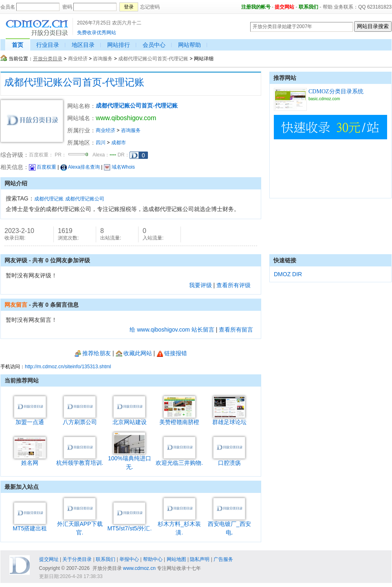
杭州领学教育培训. (80, 460)
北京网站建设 (130, 419)
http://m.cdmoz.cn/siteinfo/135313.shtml (68, 367)
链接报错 (172, 353)
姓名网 (30, 460)
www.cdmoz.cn (139, 568)
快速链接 (285, 260)
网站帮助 (189, 45)
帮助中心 (153, 559)
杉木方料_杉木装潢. (179, 525)
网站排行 (119, 45)
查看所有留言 (236, 330)
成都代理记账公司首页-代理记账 (153, 59)
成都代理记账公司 (85, 199)
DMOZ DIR (288, 274)
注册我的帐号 (256, 7)
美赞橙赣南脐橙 (179, 419)
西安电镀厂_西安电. (229, 525)
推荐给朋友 (93, 353)
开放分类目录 (48, 59)
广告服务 (223, 559)
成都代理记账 (49, 199)
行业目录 (48, 45)
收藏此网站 (134, 353)
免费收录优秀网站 (97, 33)
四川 (101, 143)
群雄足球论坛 (229, 419)
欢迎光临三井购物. (179, 460)
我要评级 (200, 285)
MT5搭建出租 (30, 525)
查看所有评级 (233, 285)
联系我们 (308, 7)
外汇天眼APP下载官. (80, 525)
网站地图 (176, 559)
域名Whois (119, 167)
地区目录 (83, 45)
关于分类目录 (77, 559)
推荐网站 (285, 78)
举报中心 (129, 559)
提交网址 (49, 559)
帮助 (328, 7)
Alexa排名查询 (80, 167)
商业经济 (78, 59)
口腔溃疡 (229, 460)
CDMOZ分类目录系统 (336, 91)
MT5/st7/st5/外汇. (129, 525)
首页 (18, 45)
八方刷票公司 (80, 419)
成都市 (119, 143)
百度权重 (43, 167)
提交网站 (284, 7)
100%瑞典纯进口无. (130, 459)
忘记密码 (150, 7)
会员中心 (154, 45)
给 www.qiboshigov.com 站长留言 (172, 330)
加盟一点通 (30, 419)
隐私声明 (200, 559)
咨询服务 (103, 59)
